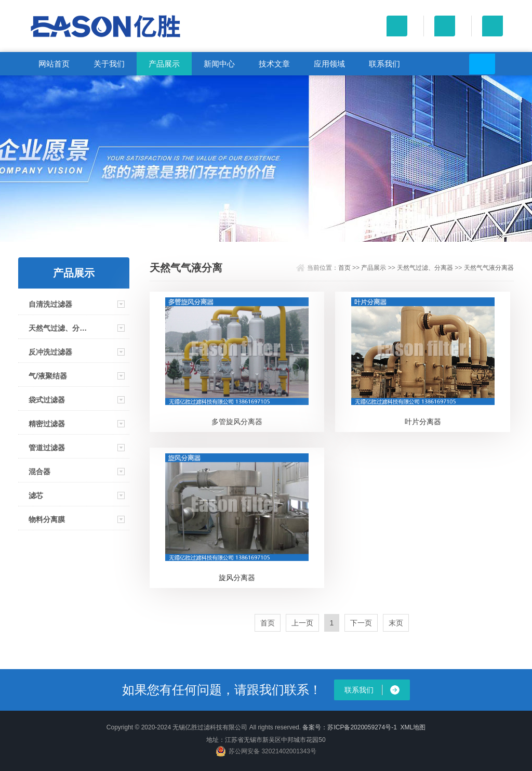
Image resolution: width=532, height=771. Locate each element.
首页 (344, 268)
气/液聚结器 (48, 376)
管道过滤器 (47, 448)
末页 (396, 623)
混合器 (39, 472)
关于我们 (109, 64)
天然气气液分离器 (489, 268)
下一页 (361, 623)
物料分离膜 (47, 519)
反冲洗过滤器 (50, 352)
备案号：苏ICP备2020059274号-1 (349, 727)
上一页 (302, 623)
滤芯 (36, 495)
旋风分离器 (237, 578)
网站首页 (54, 64)
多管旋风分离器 (237, 422)
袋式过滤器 (47, 400)
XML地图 (413, 727)
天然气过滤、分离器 (59, 328)
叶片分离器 (423, 422)
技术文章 (274, 64)
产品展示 (164, 64)
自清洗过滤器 (50, 304)
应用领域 (329, 64)
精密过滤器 (47, 424)
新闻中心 (219, 64)
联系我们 (384, 64)
